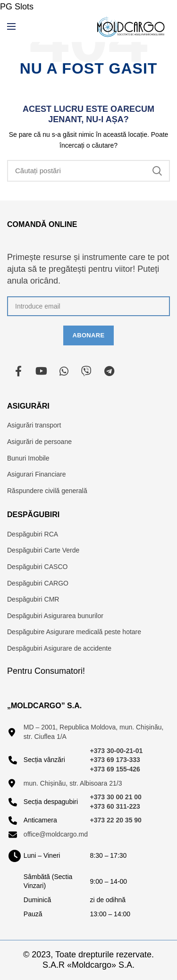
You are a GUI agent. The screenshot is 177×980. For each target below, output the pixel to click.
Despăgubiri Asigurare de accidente (59, 648)
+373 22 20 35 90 (116, 820)
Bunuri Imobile (28, 458)
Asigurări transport (34, 425)
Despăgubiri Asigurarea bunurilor (55, 616)
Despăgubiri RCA (33, 534)
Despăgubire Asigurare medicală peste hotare (74, 632)
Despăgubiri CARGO (38, 583)
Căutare (157, 171)
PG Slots (17, 7)
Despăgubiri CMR (33, 599)
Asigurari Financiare (37, 474)
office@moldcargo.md (56, 834)
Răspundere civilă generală (47, 491)
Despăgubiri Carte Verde (43, 550)
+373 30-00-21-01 (117, 751)
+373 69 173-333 (115, 760)
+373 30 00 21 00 (116, 797)
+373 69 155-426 (115, 769)
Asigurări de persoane (39, 442)
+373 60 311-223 (115, 806)
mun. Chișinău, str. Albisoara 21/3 (73, 783)
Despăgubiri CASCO (37, 567)
